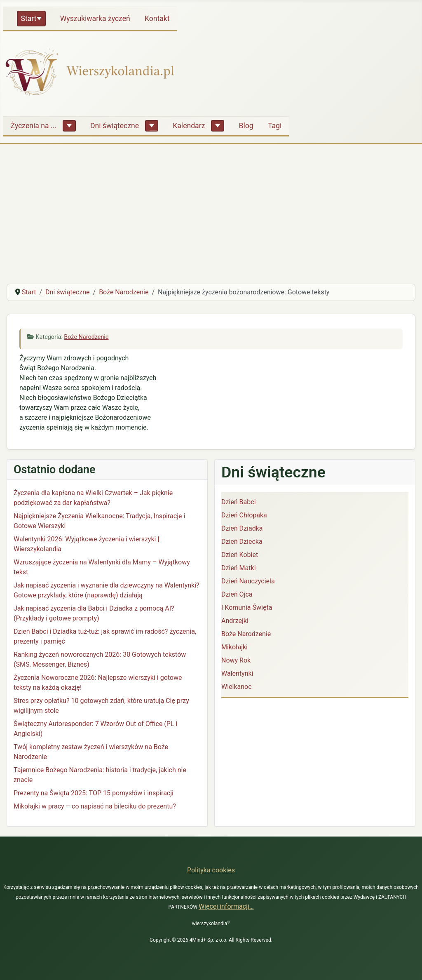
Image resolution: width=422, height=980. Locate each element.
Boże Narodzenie (86, 337)
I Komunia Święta (247, 608)
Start (29, 19)
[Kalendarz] (218, 126)
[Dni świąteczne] (152, 126)
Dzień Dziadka (242, 528)
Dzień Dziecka (242, 542)
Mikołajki (234, 647)
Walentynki (237, 673)
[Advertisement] (211, 215)
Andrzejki (235, 621)
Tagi (275, 126)
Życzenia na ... (34, 126)
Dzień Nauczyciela (248, 581)
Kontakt (157, 19)
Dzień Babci (239, 502)
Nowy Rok (236, 660)
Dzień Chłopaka (244, 515)
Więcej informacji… (226, 906)
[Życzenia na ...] (69, 126)
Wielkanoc (237, 687)
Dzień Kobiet (240, 555)
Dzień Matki (239, 568)
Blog (246, 126)
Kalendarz (189, 126)
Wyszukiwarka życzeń (95, 19)
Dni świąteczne (115, 126)
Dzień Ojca (237, 594)
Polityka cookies (211, 870)
